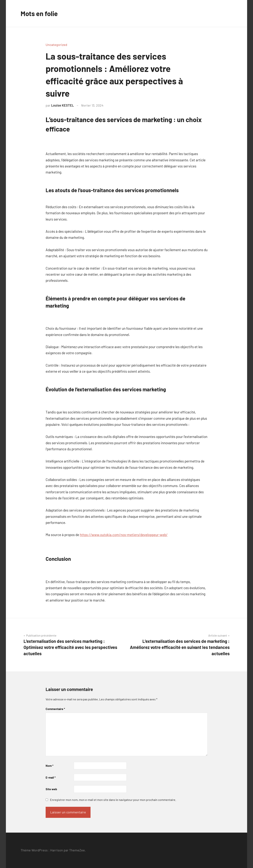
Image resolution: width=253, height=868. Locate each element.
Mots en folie (39, 13)
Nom (49, 766)
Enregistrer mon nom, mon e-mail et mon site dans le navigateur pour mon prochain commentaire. (113, 800)
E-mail (51, 777)
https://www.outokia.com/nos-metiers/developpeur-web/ (124, 535)
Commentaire (55, 709)
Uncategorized (56, 45)
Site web (51, 789)
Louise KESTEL (62, 105)
